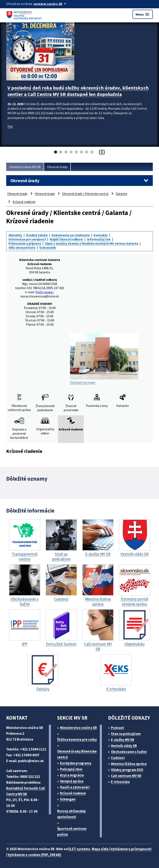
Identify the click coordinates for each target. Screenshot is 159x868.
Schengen (68, 799)
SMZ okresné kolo (22, 247)
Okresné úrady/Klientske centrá (77, 754)
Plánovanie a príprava (25, 243)
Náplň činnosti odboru (66, 239)
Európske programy (76, 763)
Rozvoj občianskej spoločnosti (71, 814)
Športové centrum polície (72, 832)
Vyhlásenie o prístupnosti (131, 849)
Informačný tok (99, 239)
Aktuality (15, 235)
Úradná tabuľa (37, 235)
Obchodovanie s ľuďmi (129, 752)
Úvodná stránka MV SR (25, 167)
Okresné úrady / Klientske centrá (85, 194)
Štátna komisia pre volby (77, 739)
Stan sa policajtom (126, 734)
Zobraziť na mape (104, 359)
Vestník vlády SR (124, 746)
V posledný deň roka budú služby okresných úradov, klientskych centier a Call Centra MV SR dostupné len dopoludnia (78, 91)
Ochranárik (48, 247)
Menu (143, 14)
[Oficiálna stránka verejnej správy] (51, 4)
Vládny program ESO (127, 770)
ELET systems (79, 849)
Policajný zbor (71, 769)
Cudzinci (118, 758)
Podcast (117, 728)
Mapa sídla (100, 849)
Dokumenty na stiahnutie (71, 235)
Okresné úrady (57, 167)
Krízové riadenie (24, 202)
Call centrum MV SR (126, 776)
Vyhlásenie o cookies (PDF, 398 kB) (34, 855)
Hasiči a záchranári (75, 787)
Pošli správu (44, 292)
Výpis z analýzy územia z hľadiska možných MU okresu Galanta (92, 243)
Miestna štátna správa (129, 764)
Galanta (121, 194)
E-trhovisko (120, 782)
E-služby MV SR (123, 740)
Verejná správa (72, 781)
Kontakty (101, 235)
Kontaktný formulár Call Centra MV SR (26, 791)
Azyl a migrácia (72, 775)
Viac (10, 126)
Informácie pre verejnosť (27, 239)
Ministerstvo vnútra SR (78, 728)
